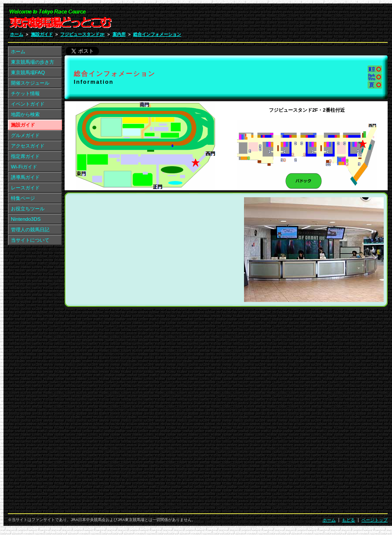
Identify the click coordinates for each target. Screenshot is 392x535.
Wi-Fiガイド (24, 167)
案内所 (119, 34)
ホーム (17, 34)
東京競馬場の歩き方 (33, 62)
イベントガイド (28, 104)
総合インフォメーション (157, 34)
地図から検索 (25, 114)
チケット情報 (25, 93)
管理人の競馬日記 (30, 230)
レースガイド (25, 188)
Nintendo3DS (26, 219)
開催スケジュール (30, 83)
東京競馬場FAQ (28, 72)
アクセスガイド (28, 146)
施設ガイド (42, 34)
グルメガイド (25, 135)
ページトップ (375, 520)
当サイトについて (30, 240)
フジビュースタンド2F (82, 34)
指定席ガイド (25, 156)
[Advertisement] (334, 21)
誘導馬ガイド (25, 177)
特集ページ (23, 198)
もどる (348, 520)
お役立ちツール (28, 209)
